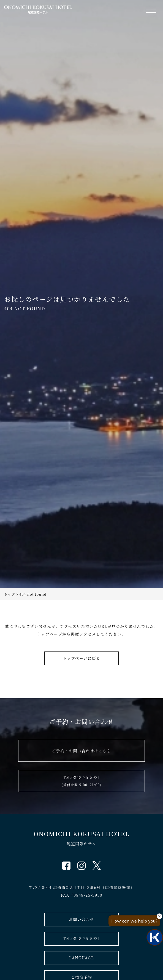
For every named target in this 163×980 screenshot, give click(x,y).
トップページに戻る (81, 658)
